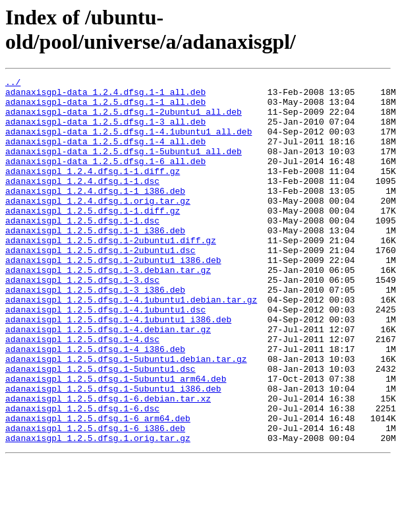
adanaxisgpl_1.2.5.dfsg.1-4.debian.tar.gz (108, 380)
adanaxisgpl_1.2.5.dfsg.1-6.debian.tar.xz (108, 463)
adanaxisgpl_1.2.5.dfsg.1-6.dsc (82, 475)
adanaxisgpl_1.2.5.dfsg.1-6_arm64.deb (98, 487)
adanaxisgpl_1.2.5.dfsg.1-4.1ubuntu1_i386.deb (118, 369)
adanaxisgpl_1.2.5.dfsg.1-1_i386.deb (95, 262)
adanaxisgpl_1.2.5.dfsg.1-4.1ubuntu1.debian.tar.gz (131, 345)
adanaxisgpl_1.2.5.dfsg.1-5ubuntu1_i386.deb (113, 452)
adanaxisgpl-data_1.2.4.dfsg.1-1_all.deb (105, 96)
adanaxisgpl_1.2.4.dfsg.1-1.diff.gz (93, 191)
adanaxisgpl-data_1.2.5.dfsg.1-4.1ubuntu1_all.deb (128, 143)
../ (13, 84)
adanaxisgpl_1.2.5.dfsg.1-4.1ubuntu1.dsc (105, 357)
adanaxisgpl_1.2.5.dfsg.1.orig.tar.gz (98, 511)
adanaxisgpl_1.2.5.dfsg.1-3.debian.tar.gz (108, 309)
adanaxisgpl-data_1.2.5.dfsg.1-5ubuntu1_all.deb (124, 167)
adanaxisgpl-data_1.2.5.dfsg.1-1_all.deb (105, 107)
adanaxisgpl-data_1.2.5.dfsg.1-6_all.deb (105, 179)
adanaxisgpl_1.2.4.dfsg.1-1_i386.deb (95, 214)
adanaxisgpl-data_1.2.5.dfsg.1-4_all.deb (105, 155)
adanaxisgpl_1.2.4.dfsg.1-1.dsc (82, 202)
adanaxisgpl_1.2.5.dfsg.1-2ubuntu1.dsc (100, 285)
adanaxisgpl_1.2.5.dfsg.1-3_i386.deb (95, 333)
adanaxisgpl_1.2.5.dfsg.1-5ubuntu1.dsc (100, 428)
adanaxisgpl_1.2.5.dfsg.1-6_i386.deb (95, 499)
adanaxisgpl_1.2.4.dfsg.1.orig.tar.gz (98, 226)
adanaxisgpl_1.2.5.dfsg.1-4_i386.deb (95, 404)
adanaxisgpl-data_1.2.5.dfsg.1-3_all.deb (105, 131)
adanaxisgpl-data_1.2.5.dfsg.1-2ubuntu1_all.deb (124, 119)
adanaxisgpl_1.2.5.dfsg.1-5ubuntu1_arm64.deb (116, 440)
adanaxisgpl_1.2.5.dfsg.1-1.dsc (82, 250)
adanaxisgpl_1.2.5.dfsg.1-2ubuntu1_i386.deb (113, 297)
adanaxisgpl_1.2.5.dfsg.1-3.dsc (82, 321)
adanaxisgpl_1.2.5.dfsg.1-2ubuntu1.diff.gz (111, 274)
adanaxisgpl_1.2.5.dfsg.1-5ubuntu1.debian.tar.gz (126, 416)
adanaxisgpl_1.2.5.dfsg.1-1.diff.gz (93, 238)
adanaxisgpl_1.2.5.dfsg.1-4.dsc (82, 392)
